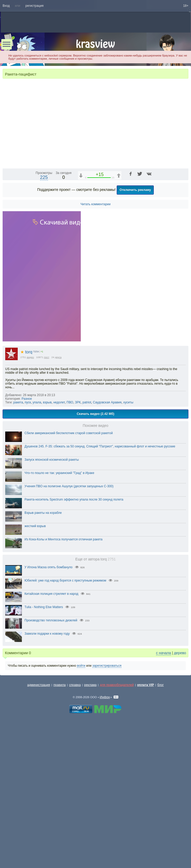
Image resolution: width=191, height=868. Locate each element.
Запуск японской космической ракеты (52, 592)
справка (75, 818)
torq (26, 485)
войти (81, 798)
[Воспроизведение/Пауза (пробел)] (7, 297)
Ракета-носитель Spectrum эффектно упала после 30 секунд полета (74, 632)
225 (44, 310)
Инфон (105, 830)
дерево (180, 786)
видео (30, 490)
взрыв (47, 535)
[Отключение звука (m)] (160, 297)
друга (58, 490)
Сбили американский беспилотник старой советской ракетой (69, 566)
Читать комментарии (96, 337)
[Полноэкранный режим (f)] (184, 297)
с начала (164, 786)
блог (161, 818)
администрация (39, 818)
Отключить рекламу (135, 323)
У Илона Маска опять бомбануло (48, 700)
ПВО (70, 535)
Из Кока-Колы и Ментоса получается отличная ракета (63, 672)
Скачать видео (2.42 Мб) (95, 547)
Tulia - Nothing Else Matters (44, 740)
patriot (87, 535)
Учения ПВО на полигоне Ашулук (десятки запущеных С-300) (69, 619)
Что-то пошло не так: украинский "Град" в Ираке (59, 606)
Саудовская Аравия (107, 535)
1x (151, 297)
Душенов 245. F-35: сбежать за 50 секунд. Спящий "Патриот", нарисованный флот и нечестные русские (100, 579)
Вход (6, 6)
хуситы (128, 535)
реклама (90, 818)
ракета (18, 535)
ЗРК (78, 535)
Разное (27, 532)
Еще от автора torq (95, 692)
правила (60, 818)
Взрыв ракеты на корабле (43, 646)
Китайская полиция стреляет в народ (51, 727)
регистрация (35, 6)
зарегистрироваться (107, 798)
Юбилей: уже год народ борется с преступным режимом (65, 713)
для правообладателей (117, 818)
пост (47, 490)
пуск (28, 535)
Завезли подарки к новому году (47, 766)
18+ (186, 6)
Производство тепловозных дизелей (51, 753)
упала (37, 535)
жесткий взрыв (35, 659)
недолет (59, 535)
